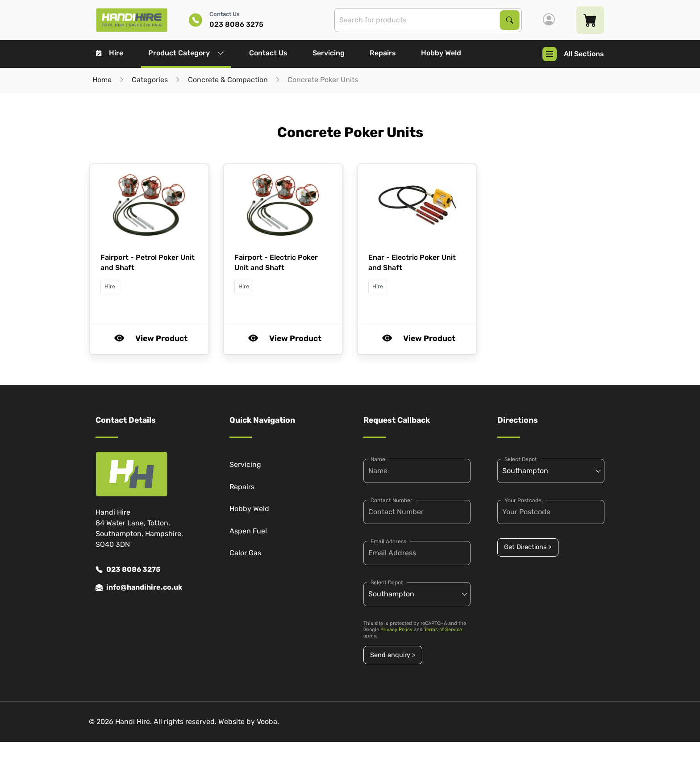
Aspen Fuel (248, 531)
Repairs (383, 53)
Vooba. (268, 722)
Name (378, 459)
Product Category (186, 53)
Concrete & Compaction (228, 80)
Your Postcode (523, 500)
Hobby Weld (441, 53)
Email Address (388, 541)
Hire (110, 53)
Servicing (329, 53)
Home (102, 80)
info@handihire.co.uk (139, 587)
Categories (150, 80)
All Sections (573, 54)
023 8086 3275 (128, 570)
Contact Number (392, 500)
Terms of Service (443, 630)
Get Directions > (528, 547)
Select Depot (387, 583)
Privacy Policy (396, 630)
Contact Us (268, 53)
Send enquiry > (393, 655)
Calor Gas (245, 553)
